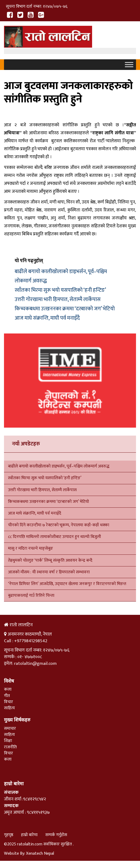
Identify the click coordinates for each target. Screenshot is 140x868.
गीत (7, 696)
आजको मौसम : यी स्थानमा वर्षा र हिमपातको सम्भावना (49, 572)
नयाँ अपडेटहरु (26, 444)
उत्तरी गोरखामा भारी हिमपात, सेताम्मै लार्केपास (58, 299)
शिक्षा (8, 741)
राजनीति (10, 747)
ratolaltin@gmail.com (35, 663)
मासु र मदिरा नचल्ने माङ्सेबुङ (30, 548)
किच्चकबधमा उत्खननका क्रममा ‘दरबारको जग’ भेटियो (65, 309)
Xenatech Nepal (40, 854)
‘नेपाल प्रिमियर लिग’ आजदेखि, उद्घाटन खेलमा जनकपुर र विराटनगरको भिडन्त (67, 584)
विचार (9, 702)
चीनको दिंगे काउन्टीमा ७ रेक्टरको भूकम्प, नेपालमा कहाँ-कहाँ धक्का (59, 525)
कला (8, 689)
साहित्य (9, 708)
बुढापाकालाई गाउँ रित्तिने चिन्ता (31, 596)
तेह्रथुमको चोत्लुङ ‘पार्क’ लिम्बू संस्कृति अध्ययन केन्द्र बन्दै (50, 560)
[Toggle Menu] (129, 65)
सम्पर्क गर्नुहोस (56, 835)
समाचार (10, 729)
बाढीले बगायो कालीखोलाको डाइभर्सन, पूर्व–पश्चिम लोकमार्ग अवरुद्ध (59, 466)
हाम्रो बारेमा (29, 835)
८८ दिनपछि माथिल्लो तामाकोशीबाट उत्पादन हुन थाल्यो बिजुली (54, 537)
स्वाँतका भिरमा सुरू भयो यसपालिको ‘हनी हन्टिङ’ (60, 290)
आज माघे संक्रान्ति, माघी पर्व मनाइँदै (47, 318)
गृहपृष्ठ (9, 835)
